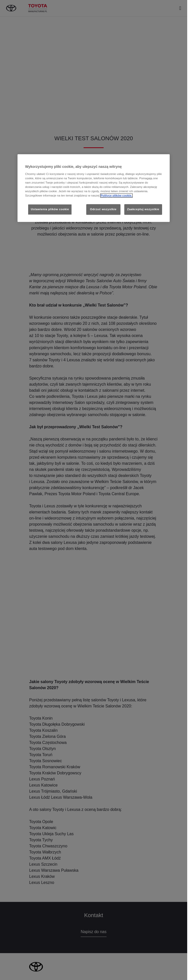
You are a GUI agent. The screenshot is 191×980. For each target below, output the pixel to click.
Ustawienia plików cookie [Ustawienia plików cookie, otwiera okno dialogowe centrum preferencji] (50, 209)
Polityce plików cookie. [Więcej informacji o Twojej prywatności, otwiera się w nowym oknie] (117, 195)
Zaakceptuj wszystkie (143, 209)
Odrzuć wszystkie (103, 209)
